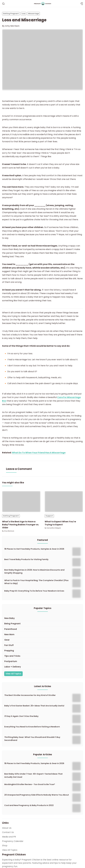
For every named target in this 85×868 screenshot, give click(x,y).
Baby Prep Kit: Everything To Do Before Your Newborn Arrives (34, 591)
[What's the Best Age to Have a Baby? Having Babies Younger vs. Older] (21, 502)
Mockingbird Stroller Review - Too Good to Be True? (30, 784)
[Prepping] (42, 651)
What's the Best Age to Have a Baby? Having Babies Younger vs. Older (20, 525)
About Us (7, 828)
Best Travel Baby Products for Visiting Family (26, 559)
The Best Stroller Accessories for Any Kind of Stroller (30, 695)
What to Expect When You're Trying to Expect (60, 523)
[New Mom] (42, 635)
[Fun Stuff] (42, 645)
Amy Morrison (12, 26)
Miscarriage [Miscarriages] (34, 14)
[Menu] (82, 4)
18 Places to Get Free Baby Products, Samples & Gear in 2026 (34, 549)
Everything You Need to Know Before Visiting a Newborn (32, 727)
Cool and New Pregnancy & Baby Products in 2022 (29, 805)
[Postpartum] (42, 661)
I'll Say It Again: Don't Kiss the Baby (21, 716)
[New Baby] (42, 618)
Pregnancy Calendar (13, 841)
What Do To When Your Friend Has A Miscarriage (39, 453)
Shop (5, 846)
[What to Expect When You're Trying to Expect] (64, 502)
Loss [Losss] (24, 14)
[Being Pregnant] (42, 624)
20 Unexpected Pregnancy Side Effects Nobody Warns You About (37, 795)
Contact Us (8, 832)
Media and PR (9, 837)
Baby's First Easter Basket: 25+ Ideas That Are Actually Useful (34, 706)
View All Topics (13, 674)
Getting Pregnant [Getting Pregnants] (11, 14)
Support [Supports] (49, 516)
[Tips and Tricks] (42, 656)
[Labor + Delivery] (42, 667)
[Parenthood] (42, 629)
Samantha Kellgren (54, 528)
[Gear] (42, 640)
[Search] (3, 4)
